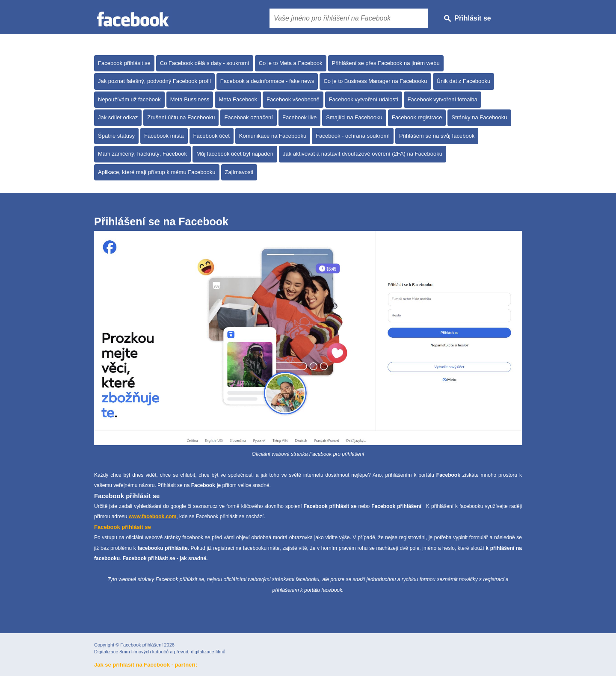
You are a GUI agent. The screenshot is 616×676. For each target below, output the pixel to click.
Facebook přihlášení (141, 645)
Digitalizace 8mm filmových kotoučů (131, 652)
